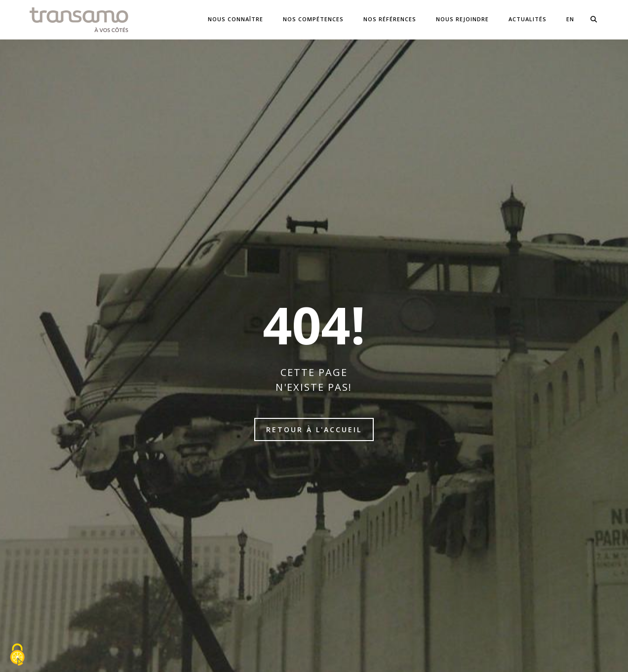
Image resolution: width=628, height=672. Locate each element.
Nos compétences (313, 19)
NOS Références (390, 19)
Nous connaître (235, 19)
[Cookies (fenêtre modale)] (17, 655)
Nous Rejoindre (462, 19)
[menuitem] (570, 19)
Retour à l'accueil (314, 429)
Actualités (528, 19)
